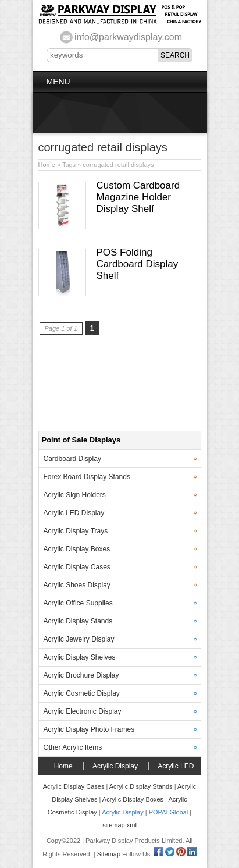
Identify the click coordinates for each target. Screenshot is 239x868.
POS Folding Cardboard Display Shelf (138, 264)
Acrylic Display (115, 766)
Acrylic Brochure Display (81, 675)
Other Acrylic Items (73, 747)
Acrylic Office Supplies (78, 603)
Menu (58, 82)
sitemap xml (119, 825)
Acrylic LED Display (74, 513)
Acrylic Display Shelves (80, 657)
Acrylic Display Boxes (77, 549)
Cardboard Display (72, 459)
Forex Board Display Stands (87, 477)
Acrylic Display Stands (78, 621)
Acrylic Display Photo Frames (89, 729)
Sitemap (109, 854)
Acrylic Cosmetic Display (82, 693)
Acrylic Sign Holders (75, 495)
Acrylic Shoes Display (77, 585)
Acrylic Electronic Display (83, 711)
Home (47, 165)
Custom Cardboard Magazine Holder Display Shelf (138, 197)
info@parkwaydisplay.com (128, 37)
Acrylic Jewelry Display (79, 639)
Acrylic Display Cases (77, 567)
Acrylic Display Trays (76, 531)
